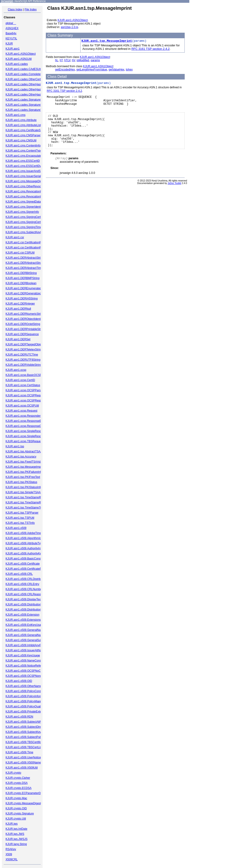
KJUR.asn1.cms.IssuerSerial (23, 176)
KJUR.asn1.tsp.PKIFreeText (23, 477)
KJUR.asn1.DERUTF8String (23, 360)
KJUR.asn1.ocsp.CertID (20, 380)
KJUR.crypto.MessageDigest (23, 803)
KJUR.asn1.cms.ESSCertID (23, 161)
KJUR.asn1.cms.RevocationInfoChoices (30, 197)
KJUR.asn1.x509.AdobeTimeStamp (27, 533)
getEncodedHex (65, 70)
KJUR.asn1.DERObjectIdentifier (25, 319)
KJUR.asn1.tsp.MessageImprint (25, 467)
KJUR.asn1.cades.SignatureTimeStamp (30, 110)
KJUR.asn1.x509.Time (19, 752)
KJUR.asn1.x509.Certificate (23, 564)
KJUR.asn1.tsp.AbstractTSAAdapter (28, 451)
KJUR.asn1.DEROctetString (23, 324)
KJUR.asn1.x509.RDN (19, 717)
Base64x (11, 33)
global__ (11, 23)
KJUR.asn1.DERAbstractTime (24, 268)
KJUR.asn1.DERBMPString (23, 278)
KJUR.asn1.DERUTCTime (22, 355)
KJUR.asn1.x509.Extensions (23, 620)
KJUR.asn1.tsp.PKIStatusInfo (24, 487)
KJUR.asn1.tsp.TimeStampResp (25, 502)
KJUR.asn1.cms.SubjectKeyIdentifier (28, 232)
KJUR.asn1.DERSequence (22, 334)
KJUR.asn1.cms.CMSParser (23, 135)
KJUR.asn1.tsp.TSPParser (22, 513)
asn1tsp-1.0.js (70, 27)
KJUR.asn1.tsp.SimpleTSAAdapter (27, 492)
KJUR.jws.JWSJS (17, 839)
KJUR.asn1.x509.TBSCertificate (25, 742)
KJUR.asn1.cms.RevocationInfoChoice (30, 191)
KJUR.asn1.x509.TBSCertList (24, 747)
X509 (9, 854)
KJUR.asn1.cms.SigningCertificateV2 (28, 222)
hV (74, 60)
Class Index (15, 10)
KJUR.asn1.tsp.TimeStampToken (26, 508)
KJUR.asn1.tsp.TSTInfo (20, 523)
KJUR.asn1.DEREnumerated (23, 288)
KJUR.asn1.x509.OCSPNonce (24, 676)
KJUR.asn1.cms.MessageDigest (25, 181)
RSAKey (11, 849)
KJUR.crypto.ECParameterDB (24, 793)
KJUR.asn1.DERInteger (20, 304)
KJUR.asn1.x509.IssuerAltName (25, 650)
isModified (83, 60)
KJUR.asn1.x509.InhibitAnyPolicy (26, 645)
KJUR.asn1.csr (15, 237)
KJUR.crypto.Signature (20, 814)
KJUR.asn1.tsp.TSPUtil (20, 518)
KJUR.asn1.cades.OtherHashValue (27, 95)
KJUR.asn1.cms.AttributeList (23, 125)
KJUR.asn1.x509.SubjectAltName (26, 722)
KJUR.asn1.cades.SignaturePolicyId (28, 100)
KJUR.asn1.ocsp (16, 370)
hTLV (67, 60)
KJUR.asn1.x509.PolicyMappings (26, 701)
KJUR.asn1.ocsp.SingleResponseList (29, 436)
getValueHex (116, 70)
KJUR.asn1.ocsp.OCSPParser (24, 390)
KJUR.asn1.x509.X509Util (22, 768)
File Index (31, 10)
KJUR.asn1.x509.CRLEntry (22, 584)
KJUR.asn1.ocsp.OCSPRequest (25, 395)
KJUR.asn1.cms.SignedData (23, 202)
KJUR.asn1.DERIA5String (22, 299)
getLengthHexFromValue (92, 70)
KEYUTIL (11, 38)
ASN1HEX (12, 28)
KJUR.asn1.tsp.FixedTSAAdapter (26, 462)
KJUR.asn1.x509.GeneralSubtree (26, 640)
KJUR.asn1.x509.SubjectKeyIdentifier (29, 732)
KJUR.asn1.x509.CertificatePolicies (27, 569)
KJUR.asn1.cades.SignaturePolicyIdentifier (32, 105)
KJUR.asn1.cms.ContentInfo (23, 146)
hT (61, 60)
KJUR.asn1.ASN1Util (19, 59)
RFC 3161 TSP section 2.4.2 (151, 49)
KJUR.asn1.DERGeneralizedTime (26, 293)
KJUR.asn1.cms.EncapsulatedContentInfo (31, 156)
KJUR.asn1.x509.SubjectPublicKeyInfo (30, 737)
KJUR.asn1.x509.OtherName (23, 686)
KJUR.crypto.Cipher (18, 778)
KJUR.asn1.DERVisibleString (24, 365)
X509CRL (12, 859)
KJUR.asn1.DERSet (18, 339)
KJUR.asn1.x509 (16, 528)
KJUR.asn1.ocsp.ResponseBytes (26, 421)
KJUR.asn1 (13, 49)
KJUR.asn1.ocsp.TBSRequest (24, 441)
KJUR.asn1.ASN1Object (21, 54)
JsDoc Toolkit (174, 190)
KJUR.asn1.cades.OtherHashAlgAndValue (32, 89)
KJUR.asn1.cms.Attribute (21, 120)
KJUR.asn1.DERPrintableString (25, 329)
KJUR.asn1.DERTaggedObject (24, 344)
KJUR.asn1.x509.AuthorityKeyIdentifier (30, 553)
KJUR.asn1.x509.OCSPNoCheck (26, 671)
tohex (129, 70)
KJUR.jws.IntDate (16, 829)
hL (57, 60)
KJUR (9, 44)
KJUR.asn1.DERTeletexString (24, 350)
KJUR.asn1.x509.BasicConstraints (27, 559)
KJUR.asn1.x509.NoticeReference (27, 666)
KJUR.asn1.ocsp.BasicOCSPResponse (30, 375)
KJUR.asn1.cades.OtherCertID (25, 79)
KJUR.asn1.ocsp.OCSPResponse (27, 401)
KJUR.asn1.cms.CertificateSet (24, 130)
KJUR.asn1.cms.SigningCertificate (27, 217)
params (95, 60)
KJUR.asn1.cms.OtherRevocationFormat (31, 186)
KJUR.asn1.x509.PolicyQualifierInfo (28, 706)
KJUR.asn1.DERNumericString (25, 314)
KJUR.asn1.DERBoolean (21, 283)
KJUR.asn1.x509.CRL (19, 574)
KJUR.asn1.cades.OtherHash (24, 84)
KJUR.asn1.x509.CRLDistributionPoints (30, 579)
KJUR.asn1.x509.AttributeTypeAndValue (30, 543)
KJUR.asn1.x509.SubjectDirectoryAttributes (32, 727)
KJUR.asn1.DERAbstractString (25, 258)
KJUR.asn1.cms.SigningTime (24, 227)
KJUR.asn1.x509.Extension (22, 615)
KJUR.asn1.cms (16, 115)
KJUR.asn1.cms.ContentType (24, 151)
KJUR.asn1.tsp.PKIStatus (21, 482)
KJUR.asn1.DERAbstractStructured (27, 263)
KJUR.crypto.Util (16, 819)
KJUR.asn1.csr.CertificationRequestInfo (30, 248)
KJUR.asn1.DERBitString (21, 273)
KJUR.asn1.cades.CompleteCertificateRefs (32, 74)
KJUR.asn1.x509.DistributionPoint (27, 604)
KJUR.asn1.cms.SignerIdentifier (25, 207)
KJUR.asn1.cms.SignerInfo (22, 212)
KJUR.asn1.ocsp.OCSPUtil (22, 406)
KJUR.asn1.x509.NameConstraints (27, 661)
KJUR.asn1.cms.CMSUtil (21, 140)
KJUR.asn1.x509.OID (19, 681)
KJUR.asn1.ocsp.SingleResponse (26, 431)
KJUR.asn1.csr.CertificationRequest (28, 242)
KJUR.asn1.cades (17, 64)
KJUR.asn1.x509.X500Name (23, 763)
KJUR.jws (12, 824)
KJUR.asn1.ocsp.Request (21, 411)
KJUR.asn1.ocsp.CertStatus (23, 385)
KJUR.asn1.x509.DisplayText (23, 599)
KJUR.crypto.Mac (16, 798)
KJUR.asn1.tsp (15, 446)
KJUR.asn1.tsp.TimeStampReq (25, 497)
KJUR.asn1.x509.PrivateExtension (27, 712)
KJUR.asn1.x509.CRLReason (24, 594)
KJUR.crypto (13, 773)
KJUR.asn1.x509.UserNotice (23, 757)
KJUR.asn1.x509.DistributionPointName (30, 610)
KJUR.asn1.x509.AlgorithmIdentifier (28, 538)
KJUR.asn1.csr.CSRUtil (20, 253)
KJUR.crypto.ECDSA (19, 788)
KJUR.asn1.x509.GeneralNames (26, 635)
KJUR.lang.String (16, 844)
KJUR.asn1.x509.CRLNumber (24, 589)
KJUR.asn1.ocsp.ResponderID (24, 416)
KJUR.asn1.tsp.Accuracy (21, 457)
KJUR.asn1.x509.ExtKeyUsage (25, 625)
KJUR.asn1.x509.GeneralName (25, 630)
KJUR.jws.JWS (15, 834)
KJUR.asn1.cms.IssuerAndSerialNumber (31, 171)
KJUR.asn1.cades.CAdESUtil (24, 69)
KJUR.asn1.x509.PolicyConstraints (27, 691)
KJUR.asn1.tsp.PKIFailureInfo (24, 472)
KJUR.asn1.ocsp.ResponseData (25, 426)
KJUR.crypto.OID (16, 808)
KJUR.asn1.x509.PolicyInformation (27, 696)
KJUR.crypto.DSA (17, 783)
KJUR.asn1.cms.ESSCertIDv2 (24, 166)
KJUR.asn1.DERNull (18, 309)
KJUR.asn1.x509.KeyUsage (23, 655)
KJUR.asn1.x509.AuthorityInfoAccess (29, 548)
